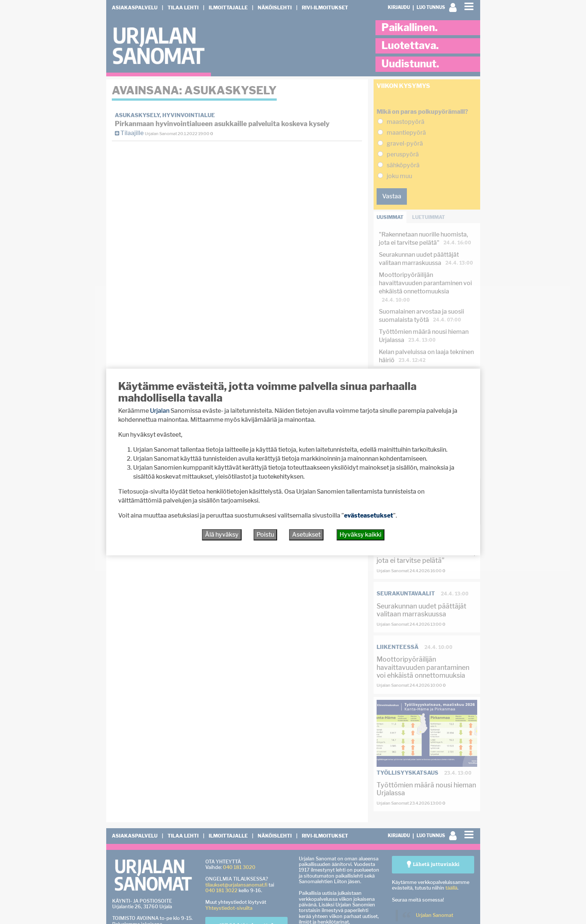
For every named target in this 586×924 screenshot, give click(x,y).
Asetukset (306, 535)
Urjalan (160, 411)
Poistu (265, 535)
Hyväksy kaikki (361, 535)
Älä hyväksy (222, 535)
